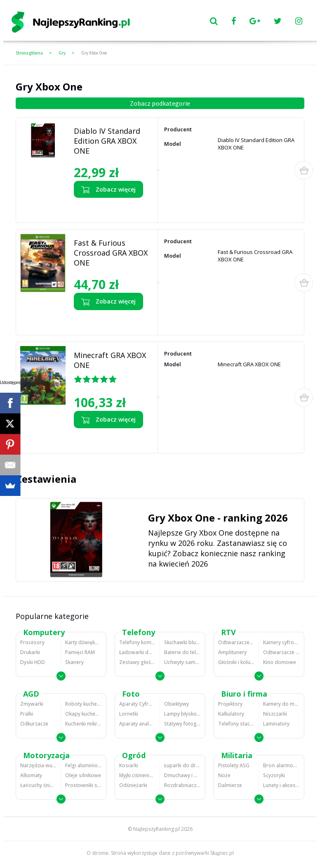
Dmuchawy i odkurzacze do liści (182, 775)
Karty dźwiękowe (84, 642)
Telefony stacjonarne (236, 724)
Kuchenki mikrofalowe (84, 724)
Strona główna (29, 53)
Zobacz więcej (108, 190)
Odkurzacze (34, 724)
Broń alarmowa (281, 765)
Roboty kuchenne (84, 704)
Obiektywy (176, 704)
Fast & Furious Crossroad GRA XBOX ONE (111, 253)
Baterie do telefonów (182, 652)
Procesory (32, 642)
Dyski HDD (33, 662)
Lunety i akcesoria (281, 785)
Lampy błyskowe (182, 714)
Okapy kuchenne (84, 714)
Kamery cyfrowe (281, 642)
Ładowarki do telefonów (137, 652)
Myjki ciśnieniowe (137, 775)
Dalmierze (230, 785)
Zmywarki (32, 704)
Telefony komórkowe (137, 642)
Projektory (230, 704)
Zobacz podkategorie (160, 103)
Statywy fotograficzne (182, 724)
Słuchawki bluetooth (182, 642)
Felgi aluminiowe (84, 765)
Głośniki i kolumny (236, 662)
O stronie (98, 853)
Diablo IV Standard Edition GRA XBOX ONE (107, 141)
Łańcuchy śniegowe (38, 785)
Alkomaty (31, 775)
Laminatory (276, 724)
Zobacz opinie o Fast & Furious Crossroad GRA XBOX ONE (109, 320)
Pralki (27, 714)
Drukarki (30, 652)
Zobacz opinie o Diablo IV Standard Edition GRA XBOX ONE (110, 208)
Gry (62, 53)
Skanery (74, 662)
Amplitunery (232, 652)
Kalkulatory (231, 714)
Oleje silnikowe (83, 775)
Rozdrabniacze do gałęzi (182, 785)
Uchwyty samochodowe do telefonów (182, 662)
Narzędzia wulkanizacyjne (38, 765)
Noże (224, 775)
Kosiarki (129, 765)
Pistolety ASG (234, 765)
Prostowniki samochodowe (84, 785)
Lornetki (129, 714)
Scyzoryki (274, 775)
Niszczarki (275, 714)
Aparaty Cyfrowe (137, 704)
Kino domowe (280, 662)
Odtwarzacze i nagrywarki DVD (281, 652)
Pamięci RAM (80, 652)
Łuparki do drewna (182, 765)
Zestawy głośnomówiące (137, 662)
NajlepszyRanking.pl (156, 829)
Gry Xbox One (94, 53)
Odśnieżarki (133, 785)
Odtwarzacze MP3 (236, 642)
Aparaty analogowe (137, 724)
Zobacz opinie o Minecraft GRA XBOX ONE (109, 439)
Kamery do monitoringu (281, 704)
